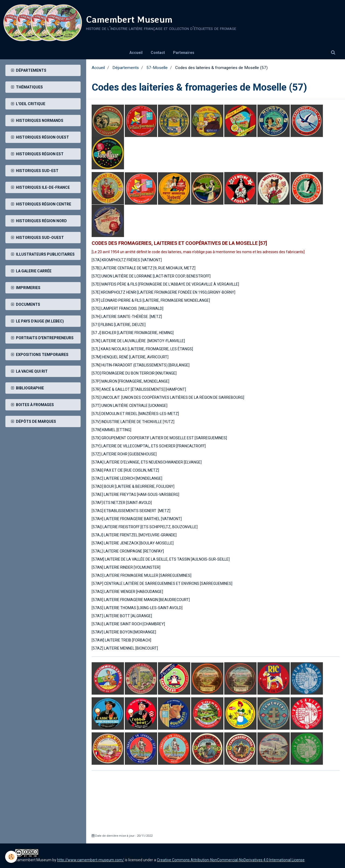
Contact (158, 53)
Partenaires (184, 53)
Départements (126, 68)
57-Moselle (157, 68)
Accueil (136, 53)
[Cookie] (11, 857)
